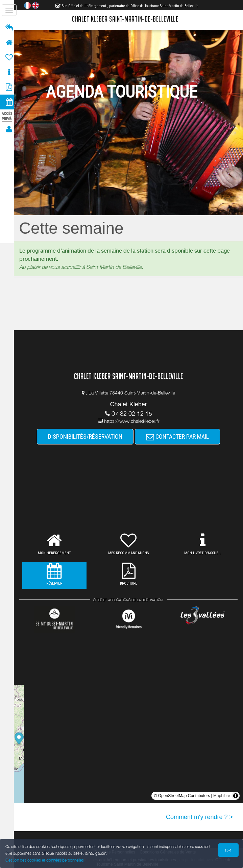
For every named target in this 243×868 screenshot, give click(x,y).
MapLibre (222, 796)
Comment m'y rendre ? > (199, 817)
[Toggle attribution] (236, 796)
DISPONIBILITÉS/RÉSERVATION (87, 437)
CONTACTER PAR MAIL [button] (179, 437)
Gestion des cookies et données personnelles (45, 860)
